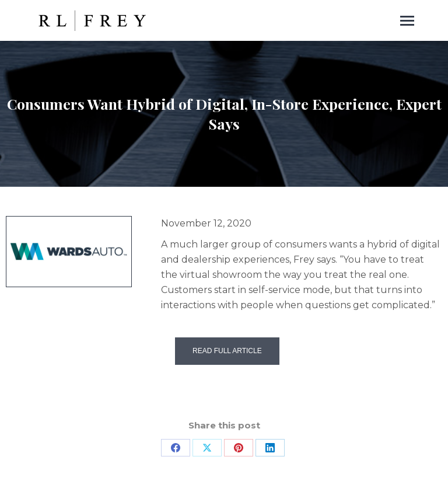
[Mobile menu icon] (407, 21)
